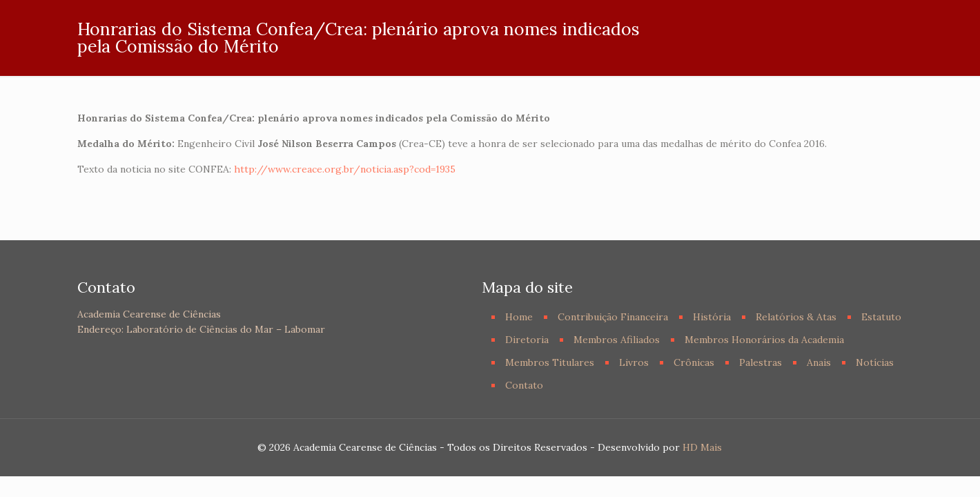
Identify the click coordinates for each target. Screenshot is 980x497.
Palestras (761, 362)
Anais (819, 362)
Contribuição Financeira (613, 317)
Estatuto (881, 317)
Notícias (875, 362)
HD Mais (702, 447)
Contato (524, 385)
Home (519, 317)
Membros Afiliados (617, 340)
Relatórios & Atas (796, 317)
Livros (634, 362)
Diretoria (527, 340)
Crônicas (694, 362)
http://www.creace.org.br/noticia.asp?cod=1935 (345, 169)
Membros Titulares (550, 362)
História (712, 317)
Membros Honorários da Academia (764, 340)
